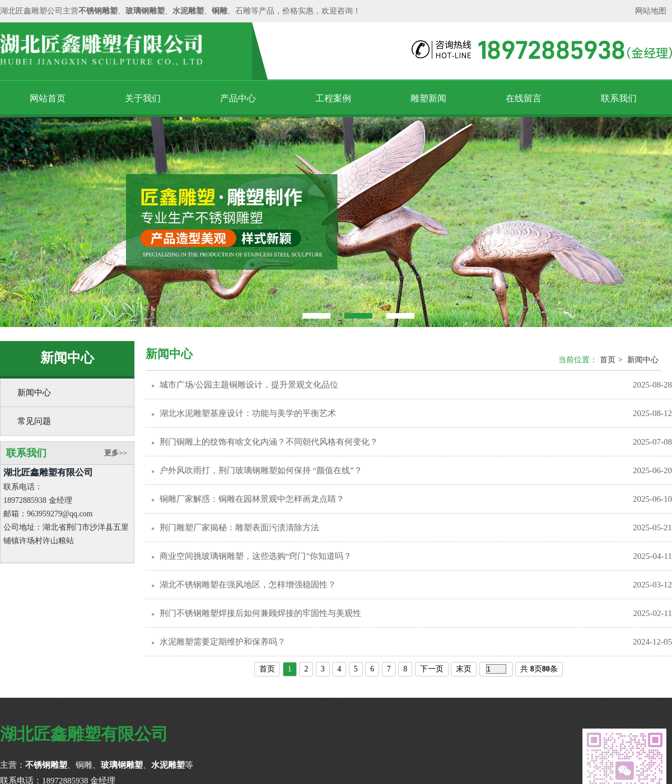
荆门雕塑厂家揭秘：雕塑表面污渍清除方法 (239, 528)
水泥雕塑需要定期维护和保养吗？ (223, 642)
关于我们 (143, 98)
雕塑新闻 (428, 98)
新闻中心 (34, 393)
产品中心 (238, 98)
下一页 (432, 669)
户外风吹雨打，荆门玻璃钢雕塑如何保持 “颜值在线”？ (261, 470)
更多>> (116, 453)
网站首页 (48, 98)
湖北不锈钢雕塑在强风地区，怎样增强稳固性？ (248, 585)
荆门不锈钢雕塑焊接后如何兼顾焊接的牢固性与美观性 (260, 613)
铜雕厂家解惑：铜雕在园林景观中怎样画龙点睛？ (252, 499)
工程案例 (333, 98)
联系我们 (619, 98)
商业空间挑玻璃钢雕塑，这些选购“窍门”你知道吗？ (256, 556)
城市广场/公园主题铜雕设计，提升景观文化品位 (249, 385)
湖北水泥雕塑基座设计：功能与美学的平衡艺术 (248, 413)
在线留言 (524, 98)
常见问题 (34, 421)
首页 (608, 360)
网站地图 (651, 11)
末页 (464, 669)
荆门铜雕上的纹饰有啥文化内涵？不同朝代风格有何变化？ (269, 442)
